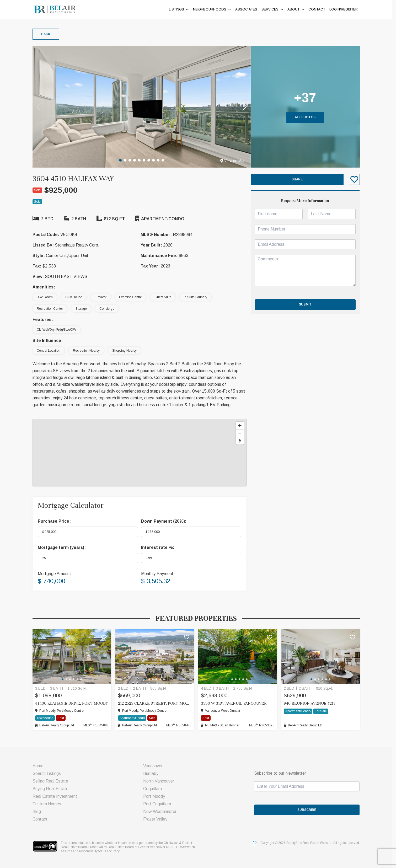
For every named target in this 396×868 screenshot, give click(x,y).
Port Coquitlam (159, 804)
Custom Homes (49, 804)
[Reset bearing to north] (242, 441)
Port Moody (156, 796)
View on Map (235, 161)
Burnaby (153, 773)
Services (272, 9)
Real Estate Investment (57, 796)
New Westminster (162, 811)
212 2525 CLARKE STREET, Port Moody (157, 703)
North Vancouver (161, 781)
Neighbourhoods (212, 9)
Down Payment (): (166, 521)
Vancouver (155, 766)
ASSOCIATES (248, 9)
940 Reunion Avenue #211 (311, 703)
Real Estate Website (319, 843)
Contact (319, 9)
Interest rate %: (160, 547)
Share (299, 179)
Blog (39, 811)
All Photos (307, 117)
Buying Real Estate (52, 789)
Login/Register (345, 9)
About (295, 9)
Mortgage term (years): (64, 547)
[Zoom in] (242, 425)
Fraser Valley (157, 819)
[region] (141, 453)
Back (48, 34)
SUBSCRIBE (309, 810)
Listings (178, 9)
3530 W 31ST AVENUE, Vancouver (236, 703)
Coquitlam (155, 789)
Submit (307, 304)
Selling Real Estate (52, 781)
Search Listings (49, 773)
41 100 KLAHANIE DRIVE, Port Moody (73, 703)
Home (40, 766)
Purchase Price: (56, 521)
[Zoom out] (242, 433)
